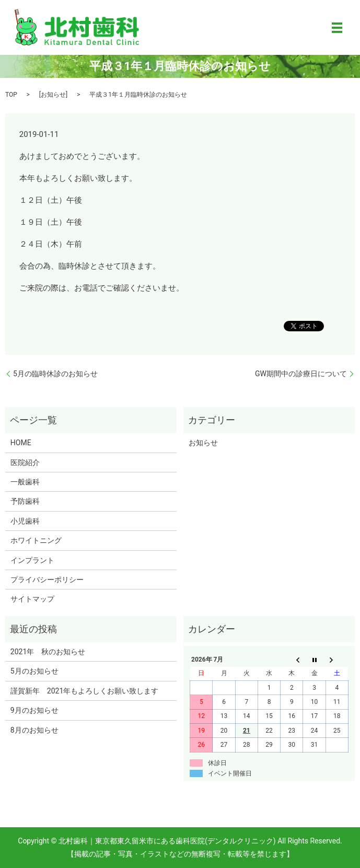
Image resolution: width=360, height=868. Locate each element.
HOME (21, 443)
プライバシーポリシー (47, 580)
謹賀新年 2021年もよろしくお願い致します (84, 691)
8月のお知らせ (34, 730)
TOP (11, 95)
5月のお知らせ (34, 671)
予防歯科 (25, 501)
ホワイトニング (36, 540)
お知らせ (53, 95)
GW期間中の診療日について (301, 374)
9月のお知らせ (34, 710)
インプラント (32, 560)
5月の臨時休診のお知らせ (55, 374)
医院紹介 (25, 462)
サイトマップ (32, 599)
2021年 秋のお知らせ (48, 652)
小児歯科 (25, 521)
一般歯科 (25, 482)
